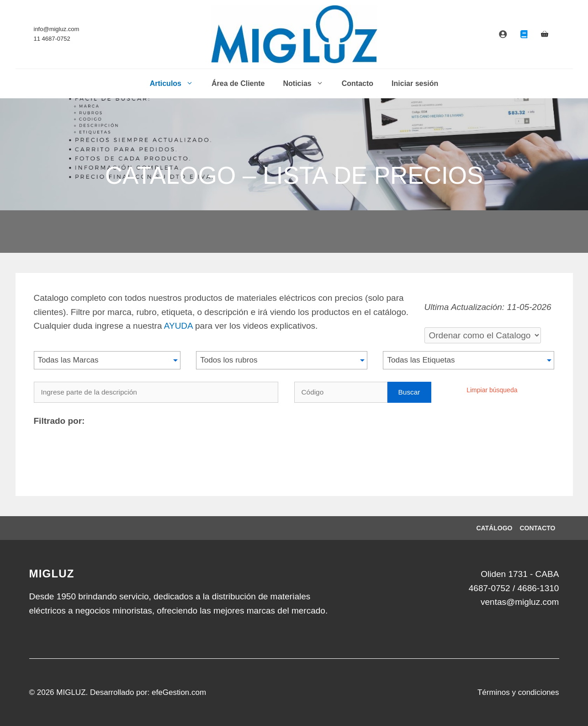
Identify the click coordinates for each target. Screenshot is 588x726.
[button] (107, 360)
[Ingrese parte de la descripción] (156, 392)
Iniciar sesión (415, 83)
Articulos (176, 84)
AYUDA (178, 326)
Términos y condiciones (518, 692)
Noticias (307, 84)
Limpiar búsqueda (492, 390)
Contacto (358, 83)
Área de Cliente (238, 83)
